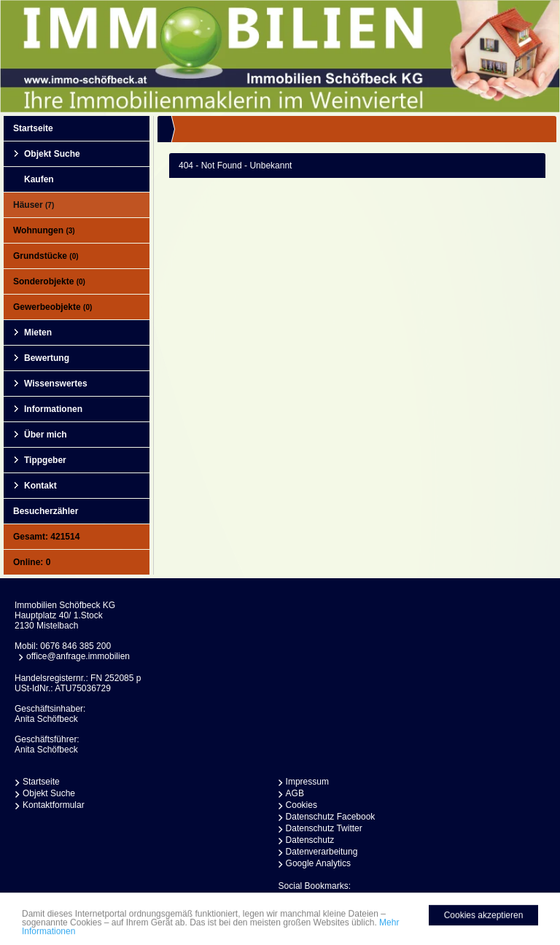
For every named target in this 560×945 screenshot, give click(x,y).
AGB (295, 793)
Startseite (33, 128)
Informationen (53, 409)
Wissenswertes (56, 384)
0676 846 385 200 (75, 646)
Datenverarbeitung (322, 852)
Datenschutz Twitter (324, 828)
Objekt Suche (52, 154)
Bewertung (47, 358)
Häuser (34, 205)
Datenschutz (310, 840)
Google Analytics (318, 863)
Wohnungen (44, 230)
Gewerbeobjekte (52, 307)
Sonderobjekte (49, 281)
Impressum (307, 782)
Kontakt (40, 486)
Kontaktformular (54, 805)
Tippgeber (45, 460)
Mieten (38, 332)
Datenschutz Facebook (331, 817)
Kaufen (39, 179)
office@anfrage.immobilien (78, 656)
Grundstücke (46, 256)
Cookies (302, 805)
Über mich (46, 435)
